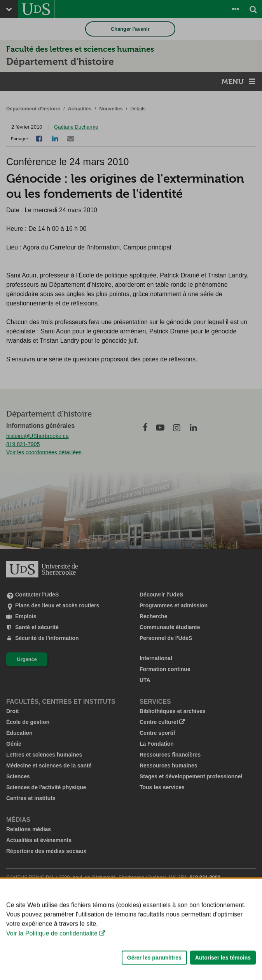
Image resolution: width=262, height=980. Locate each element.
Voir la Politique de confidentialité (52, 952)
